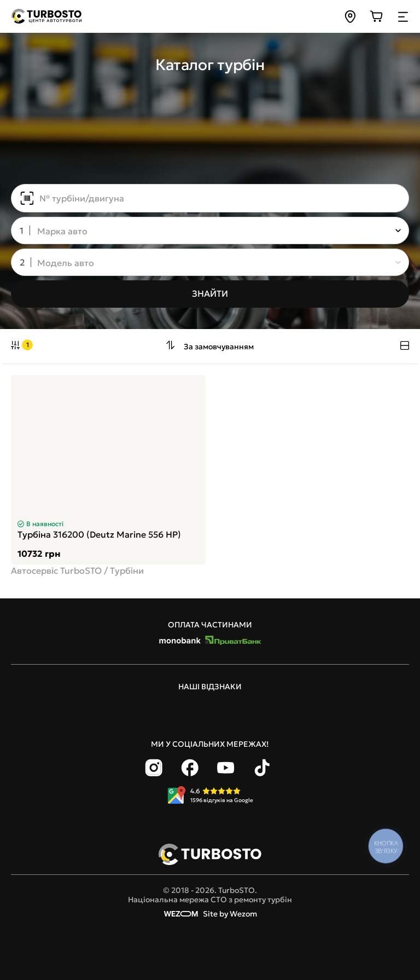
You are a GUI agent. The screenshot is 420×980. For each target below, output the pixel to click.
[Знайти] (210, 294)
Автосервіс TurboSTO (56, 570)
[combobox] (202, 232)
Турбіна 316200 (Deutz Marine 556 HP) (99, 534)
